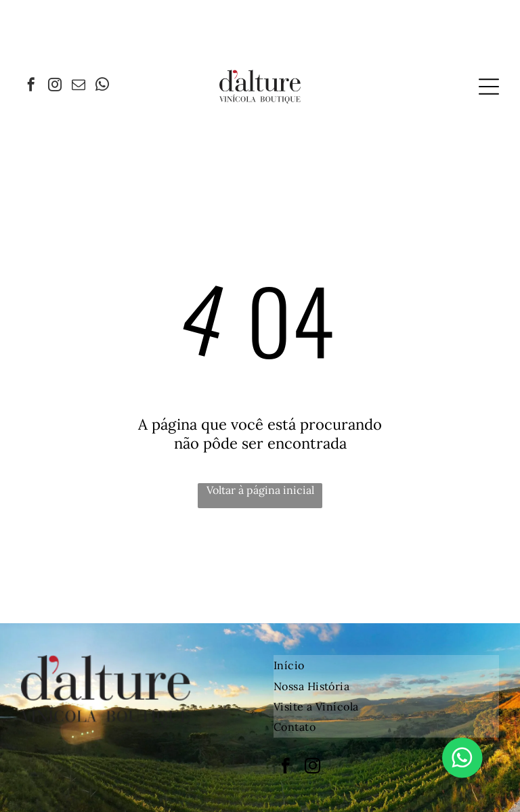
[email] (79, 86)
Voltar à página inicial (260, 490)
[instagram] (55, 86)
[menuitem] (386, 665)
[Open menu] (489, 87)
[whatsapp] (102, 86)
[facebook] (31, 86)
